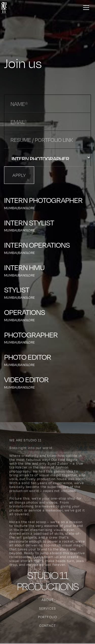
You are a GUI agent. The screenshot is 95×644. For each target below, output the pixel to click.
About (48, 600)
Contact (48, 626)
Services (48, 608)
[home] (3, 7)
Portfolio (48, 617)
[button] (85, 7)
